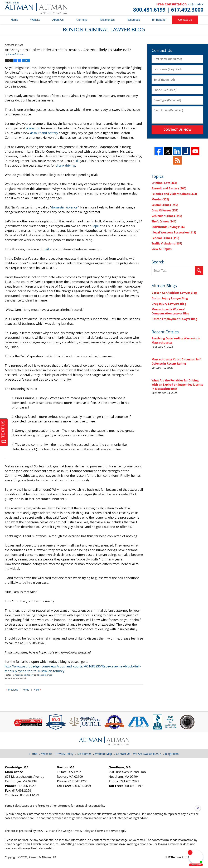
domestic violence (64, 207)
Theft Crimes (164, 221)
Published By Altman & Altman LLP (168, 8)
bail (47, 249)
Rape (96, 226)
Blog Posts (172, 754)
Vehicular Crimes (167, 216)
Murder (160, 199)
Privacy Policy (65, 754)
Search (199, 270)
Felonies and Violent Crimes (174, 194)
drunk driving (65, 165)
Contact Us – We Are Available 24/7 (139, 754)
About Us (58, 20)
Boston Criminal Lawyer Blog (36, 8)
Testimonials (107, 20)
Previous (12, 689)
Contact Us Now (177, 130)
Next (38, 689)
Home (15, 20)
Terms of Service (108, 831)
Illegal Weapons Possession (174, 232)
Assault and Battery (24, 675)
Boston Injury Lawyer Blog (170, 298)
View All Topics (162, 249)
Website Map (104, 754)
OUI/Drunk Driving (168, 227)
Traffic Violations (167, 243)
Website (35, 20)
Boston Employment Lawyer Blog (174, 319)
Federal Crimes (165, 238)
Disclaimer (84, 754)
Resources (133, 20)
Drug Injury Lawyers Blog (169, 304)
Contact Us (185, 20)
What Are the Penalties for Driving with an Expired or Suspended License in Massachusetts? (177, 385)
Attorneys (82, 20)
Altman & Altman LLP (42, 857)
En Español (159, 20)
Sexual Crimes (45, 675)
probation (33, 128)
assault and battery (45, 133)
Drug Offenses (165, 210)
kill (78, 161)
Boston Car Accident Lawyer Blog (174, 293)
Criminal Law (164, 183)
